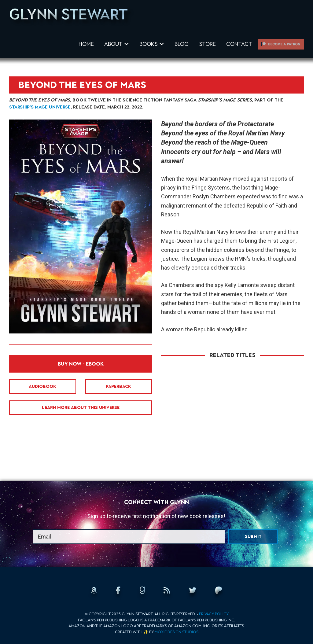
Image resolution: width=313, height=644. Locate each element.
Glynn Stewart (68, 14)
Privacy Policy (214, 614)
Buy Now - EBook (81, 364)
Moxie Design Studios (177, 632)
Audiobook (42, 386)
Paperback (118, 386)
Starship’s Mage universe (40, 107)
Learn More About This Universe (81, 408)
